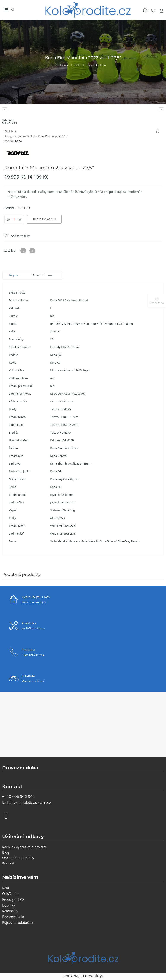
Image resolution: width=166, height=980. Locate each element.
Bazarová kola (13, 917)
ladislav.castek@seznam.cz (27, 803)
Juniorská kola (96, 65)
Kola (77, 65)
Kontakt (8, 863)
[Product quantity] (14, 219)
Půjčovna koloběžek (18, 923)
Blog (6, 852)
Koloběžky (10, 911)
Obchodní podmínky (18, 858)
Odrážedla (10, 894)
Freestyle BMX (13, 899)
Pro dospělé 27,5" (57, 136)
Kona (18, 141)
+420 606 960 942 (18, 796)
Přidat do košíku (44, 219)
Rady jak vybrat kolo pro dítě (24, 847)
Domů (65, 65)
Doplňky (9, 905)
